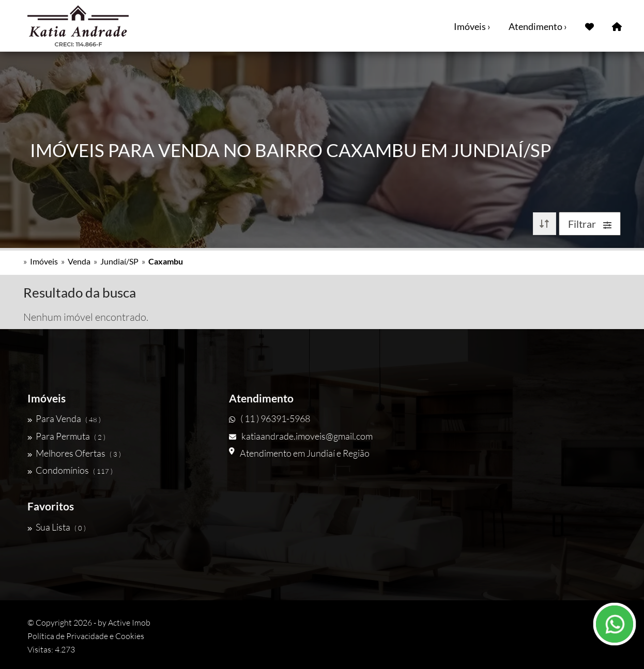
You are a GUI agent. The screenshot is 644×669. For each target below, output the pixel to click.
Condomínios (70, 470)
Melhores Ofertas (74, 453)
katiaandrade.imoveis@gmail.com (301, 436)
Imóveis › (472, 26)
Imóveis (44, 261)
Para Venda (64, 418)
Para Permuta (66, 436)
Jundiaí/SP (119, 261)
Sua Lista (57, 527)
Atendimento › (538, 26)
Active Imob (129, 623)
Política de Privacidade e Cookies (86, 636)
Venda (79, 261)
